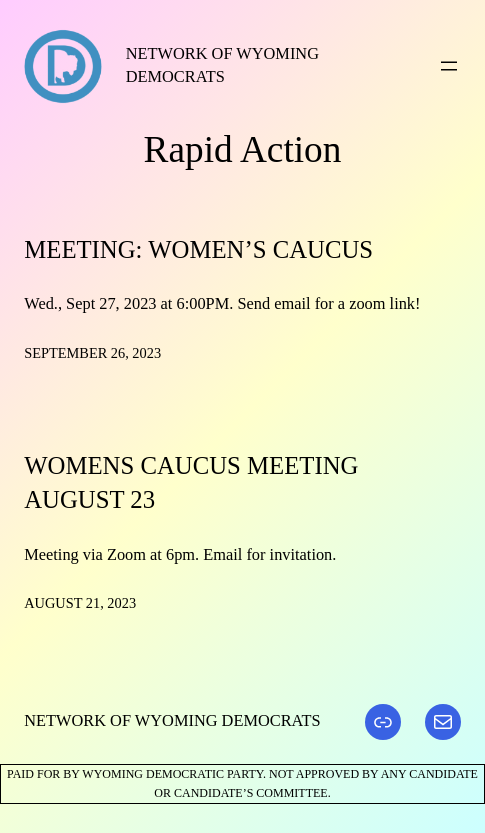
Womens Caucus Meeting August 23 (191, 483)
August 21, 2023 (80, 603)
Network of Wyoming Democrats (172, 720)
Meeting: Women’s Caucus (198, 249)
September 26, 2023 (92, 353)
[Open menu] (449, 66)
